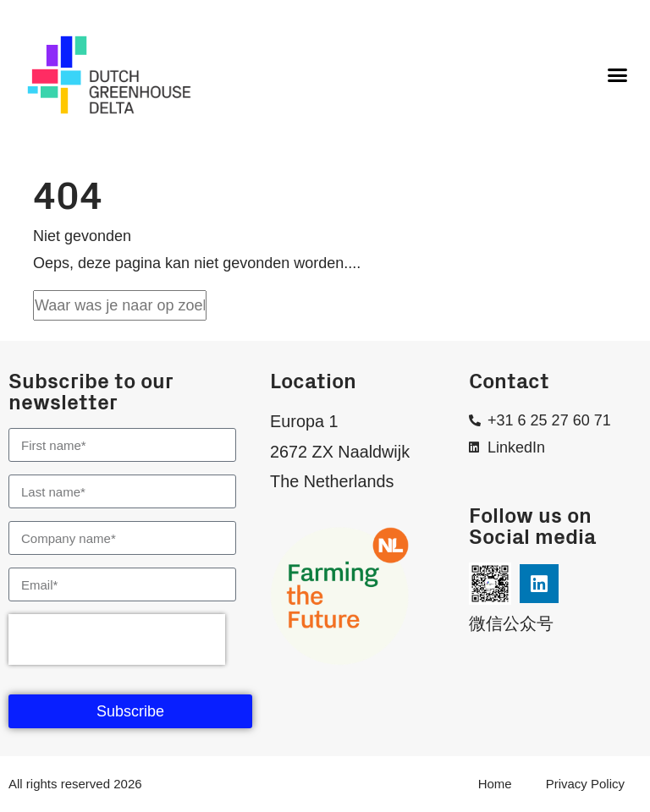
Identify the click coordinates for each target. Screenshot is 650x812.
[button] (617, 75)
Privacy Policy (585, 784)
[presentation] (117, 639)
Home (495, 784)
